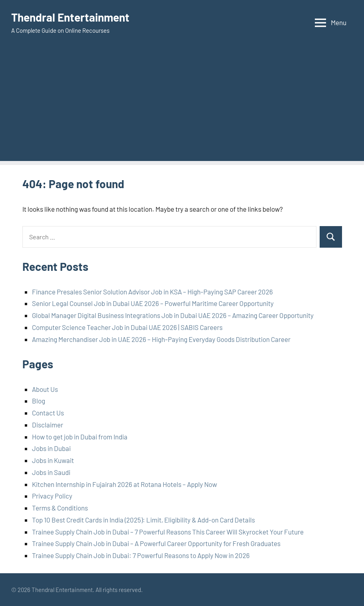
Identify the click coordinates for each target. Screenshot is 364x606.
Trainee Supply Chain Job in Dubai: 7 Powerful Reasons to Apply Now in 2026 (141, 555)
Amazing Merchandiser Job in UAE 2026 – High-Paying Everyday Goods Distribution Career (161, 339)
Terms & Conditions (60, 508)
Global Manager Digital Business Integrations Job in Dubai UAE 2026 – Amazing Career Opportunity (173, 315)
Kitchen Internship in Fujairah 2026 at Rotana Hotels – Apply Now (124, 484)
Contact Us (48, 413)
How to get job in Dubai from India (80, 437)
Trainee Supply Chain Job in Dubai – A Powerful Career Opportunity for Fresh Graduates (156, 543)
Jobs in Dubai (51, 448)
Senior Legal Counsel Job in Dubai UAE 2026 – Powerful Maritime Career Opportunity (153, 303)
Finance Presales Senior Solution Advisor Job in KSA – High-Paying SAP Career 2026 (152, 292)
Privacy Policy (52, 496)
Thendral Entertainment (70, 17)
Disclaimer (48, 425)
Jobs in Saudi (51, 472)
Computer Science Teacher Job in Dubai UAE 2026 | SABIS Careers (127, 327)
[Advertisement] (182, 105)
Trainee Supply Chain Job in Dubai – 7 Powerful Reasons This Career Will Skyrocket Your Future (168, 532)
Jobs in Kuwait (53, 460)
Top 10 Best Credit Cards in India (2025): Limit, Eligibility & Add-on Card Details (143, 520)
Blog (39, 401)
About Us (45, 389)
